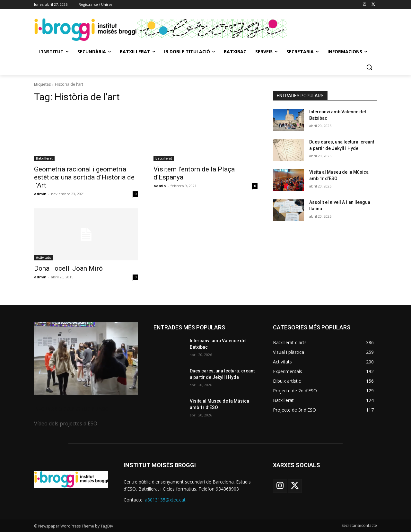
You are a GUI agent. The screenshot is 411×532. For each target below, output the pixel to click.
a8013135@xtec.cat (165, 500)
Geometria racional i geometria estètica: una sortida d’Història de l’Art (84, 177)
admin (40, 194)
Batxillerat (44, 158)
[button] (369, 67)
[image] (86, 359)
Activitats (44, 257)
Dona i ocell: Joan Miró (68, 268)
